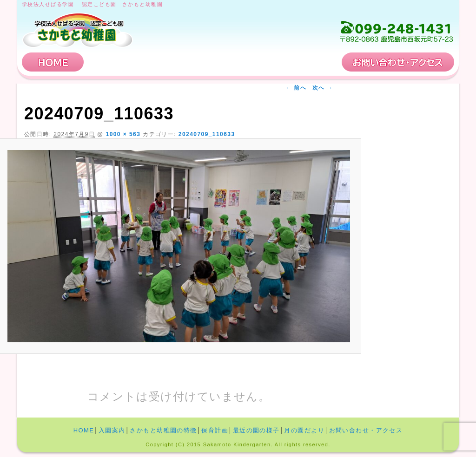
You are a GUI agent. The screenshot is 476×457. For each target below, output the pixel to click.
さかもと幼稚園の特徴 (213, 62)
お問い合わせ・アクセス (398, 62)
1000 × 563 (123, 134)
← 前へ (296, 88)
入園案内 (121, 62)
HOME (53, 62)
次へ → (323, 88)
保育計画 (305, 62)
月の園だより (304, 430)
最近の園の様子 (256, 430)
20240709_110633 (207, 134)
